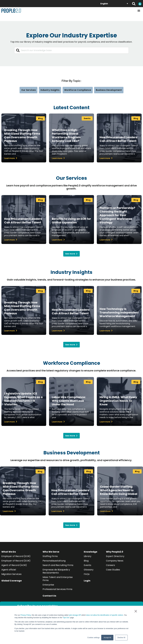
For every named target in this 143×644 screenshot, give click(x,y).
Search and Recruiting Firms (58, 565)
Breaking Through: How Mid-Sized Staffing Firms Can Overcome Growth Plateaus (22, 135)
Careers (110, 565)
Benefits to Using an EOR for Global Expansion (71, 221)
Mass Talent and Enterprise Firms (58, 579)
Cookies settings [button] (93, 638)
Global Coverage (12, 581)
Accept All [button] (107, 638)
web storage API (75, 615)
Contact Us (49, 596)
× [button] (136, 611)
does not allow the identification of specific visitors (105, 615)
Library (88, 556)
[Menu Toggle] (139, 11)
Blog (86, 561)
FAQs (87, 574)
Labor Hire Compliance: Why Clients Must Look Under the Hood (69, 401)
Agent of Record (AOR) (14, 565)
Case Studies (113, 570)
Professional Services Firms (57, 589)
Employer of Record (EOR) (16, 556)
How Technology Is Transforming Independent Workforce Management (119, 313)
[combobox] (71, 50)
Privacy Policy (26, 615)
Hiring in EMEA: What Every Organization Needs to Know (118, 401)
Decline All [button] (121, 638)
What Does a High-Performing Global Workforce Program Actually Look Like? (66, 135)
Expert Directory (115, 556)
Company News (115, 561)
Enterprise (48, 585)
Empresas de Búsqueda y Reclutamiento (56, 571)
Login (87, 581)
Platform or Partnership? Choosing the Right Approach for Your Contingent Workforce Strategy (117, 215)
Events (87, 565)
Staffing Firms (50, 556)
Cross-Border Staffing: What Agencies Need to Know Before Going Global (119, 490)
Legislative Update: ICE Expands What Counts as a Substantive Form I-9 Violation (23, 399)
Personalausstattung (54, 561)
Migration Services (11, 574)
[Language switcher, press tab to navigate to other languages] (114, 4)
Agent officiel (9, 570)
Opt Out (66, 618)
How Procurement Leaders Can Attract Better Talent (118, 139)
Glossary (89, 570)
